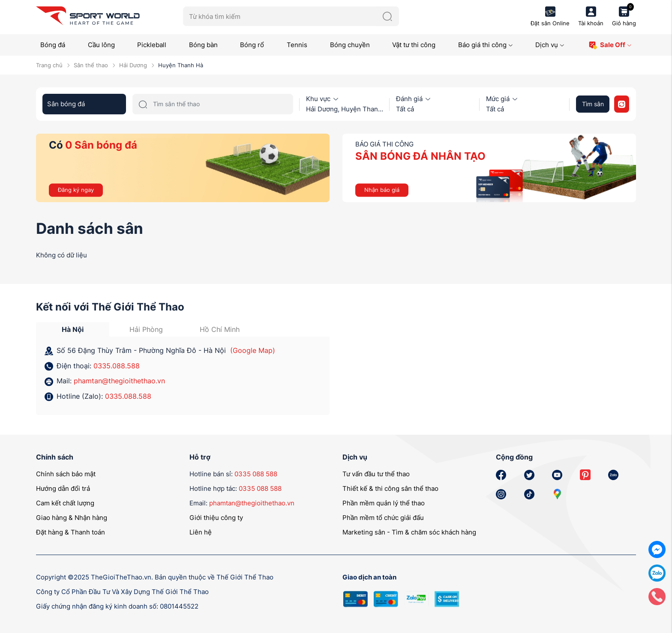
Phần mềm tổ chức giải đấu (383, 518)
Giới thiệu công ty (216, 518)
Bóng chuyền (350, 45)
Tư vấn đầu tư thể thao (376, 474)
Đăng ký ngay (76, 190)
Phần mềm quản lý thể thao (384, 503)
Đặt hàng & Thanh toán (70, 532)
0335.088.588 (117, 366)
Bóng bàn (203, 45)
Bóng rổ (252, 45)
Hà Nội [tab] (73, 329)
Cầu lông (101, 45)
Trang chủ (49, 65)
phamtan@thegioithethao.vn (119, 381)
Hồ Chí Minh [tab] (220, 329)
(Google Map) (253, 350)
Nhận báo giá (382, 190)
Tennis (297, 45)
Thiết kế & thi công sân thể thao (390, 488)
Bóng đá (53, 45)
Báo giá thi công (486, 45)
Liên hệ (201, 532)
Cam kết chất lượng (65, 503)
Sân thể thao (91, 65)
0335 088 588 (256, 474)
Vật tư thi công (414, 45)
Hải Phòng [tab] (146, 329)
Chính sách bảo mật (66, 474)
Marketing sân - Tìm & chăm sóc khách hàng (409, 532)
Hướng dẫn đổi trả (63, 488)
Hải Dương (133, 65)
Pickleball (152, 45)
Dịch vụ (550, 45)
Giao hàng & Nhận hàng (72, 518)
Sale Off (610, 45)
